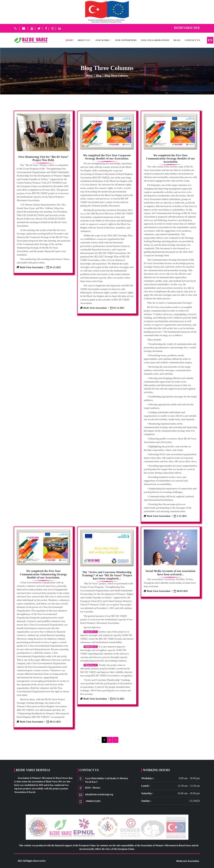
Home (89, 76)
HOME (69, 40)
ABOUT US (83, 40)
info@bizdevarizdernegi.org (99, 796)
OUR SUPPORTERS (126, 40)
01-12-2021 (54, 267)
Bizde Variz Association (30, 267)
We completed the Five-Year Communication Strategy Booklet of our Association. (171, 159)
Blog (177, 40)
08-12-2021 (54, 722)
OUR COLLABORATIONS (155, 40)
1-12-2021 (180, 516)
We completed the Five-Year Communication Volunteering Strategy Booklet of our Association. (43, 574)
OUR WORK (102, 40)
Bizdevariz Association (188, 861)
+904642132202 (93, 802)
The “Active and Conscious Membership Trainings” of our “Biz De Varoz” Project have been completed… (107, 575)
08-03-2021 (181, 591)
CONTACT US (193, 40)
